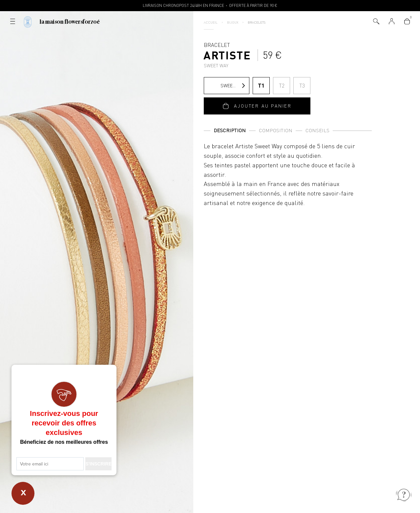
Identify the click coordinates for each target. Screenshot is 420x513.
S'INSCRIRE (98, 464)
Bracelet (227, 55)
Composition (276, 130)
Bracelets (257, 22)
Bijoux (233, 22)
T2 (282, 86)
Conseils (317, 130)
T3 (302, 86)
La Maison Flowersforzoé (70, 22)
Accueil (211, 22)
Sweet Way (226, 86)
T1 (261, 85)
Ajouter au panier (263, 106)
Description (230, 130)
